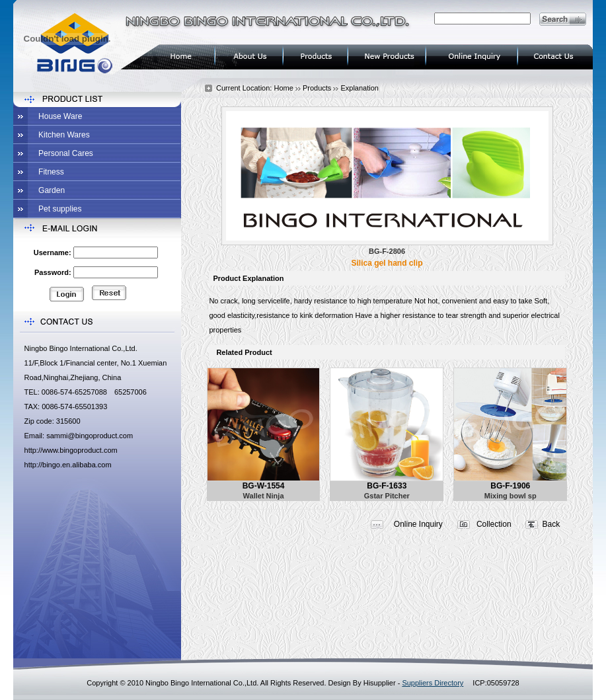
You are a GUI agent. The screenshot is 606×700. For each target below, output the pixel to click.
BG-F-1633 (387, 486)
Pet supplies (60, 209)
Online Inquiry (418, 524)
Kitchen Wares (64, 135)
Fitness (51, 172)
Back (551, 524)
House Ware (60, 116)
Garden (52, 190)
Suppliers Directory (433, 683)
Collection (494, 524)
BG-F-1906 (510, 486)
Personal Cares (66, 153)
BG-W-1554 (264, 486)
